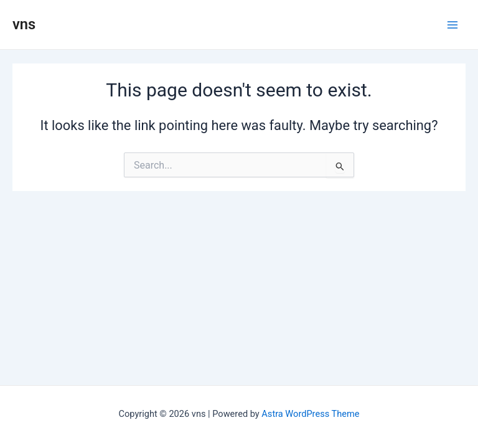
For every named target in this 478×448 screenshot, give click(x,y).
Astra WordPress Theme (310, 414)
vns (24, 24)
